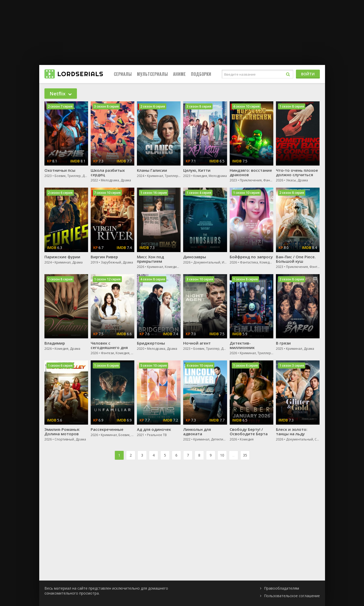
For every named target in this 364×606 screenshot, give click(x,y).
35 (245, 455)
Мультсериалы (152, 74)
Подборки (201, 74)
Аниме (179, 74)
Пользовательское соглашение (292, 596)
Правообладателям (282, 588)
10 (222, 455)
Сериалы (123, 74)
